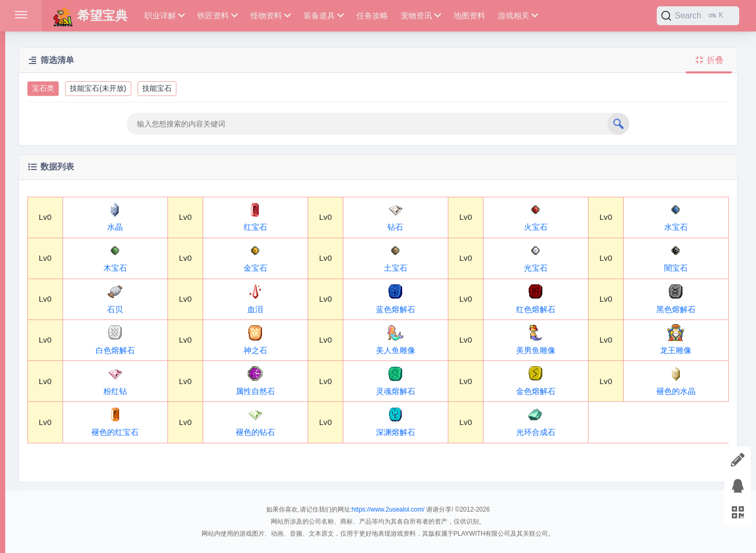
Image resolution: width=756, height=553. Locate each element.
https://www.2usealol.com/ (388, 509)
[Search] (698, 16)
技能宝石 (157, 88)
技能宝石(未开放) (98, 88)
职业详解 (165, 15)
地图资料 (469, 15)
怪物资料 (271, 15)
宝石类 (43, 88)
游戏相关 (518, 15)
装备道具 (324, 15)
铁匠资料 (218, 15)
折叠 (709, 60)
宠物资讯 (421, 15)
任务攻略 (372, 15)
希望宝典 (90, 15)
